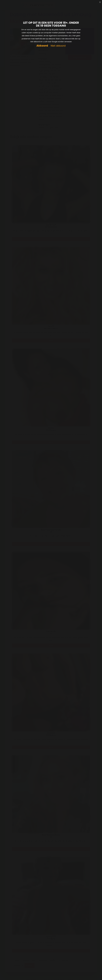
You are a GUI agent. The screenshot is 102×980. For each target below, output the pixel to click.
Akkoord (42, 46)
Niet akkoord (58, 46)
